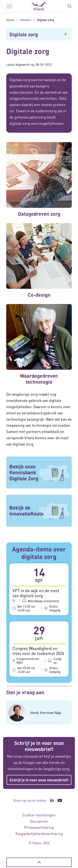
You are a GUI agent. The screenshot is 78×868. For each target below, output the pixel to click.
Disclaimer (39, 821)
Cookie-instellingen (39, 815)
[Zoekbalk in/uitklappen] (69, 6)
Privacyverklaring (39, 827)
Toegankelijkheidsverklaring (39, 833)
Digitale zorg (24, 34)
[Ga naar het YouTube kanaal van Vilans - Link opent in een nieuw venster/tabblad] (60, 800)
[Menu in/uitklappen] (9, 6)
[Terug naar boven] (39, 862)
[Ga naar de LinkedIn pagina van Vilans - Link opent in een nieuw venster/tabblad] (52, 800)
